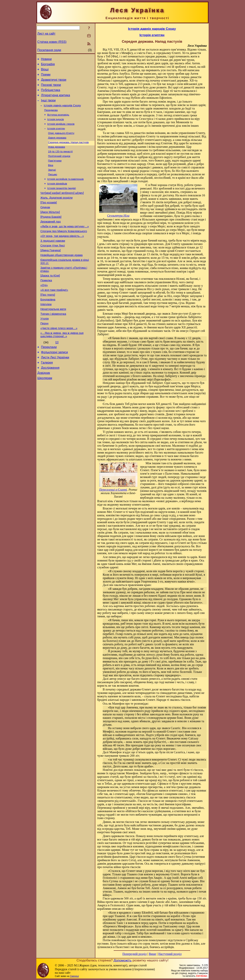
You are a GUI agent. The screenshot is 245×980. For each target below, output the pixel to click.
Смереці (74, 976)
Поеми (46, 77)
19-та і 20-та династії (60, 161)
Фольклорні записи (54, 383)
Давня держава (57, 146)
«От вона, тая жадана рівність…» (62, 254)
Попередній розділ (135, 954)
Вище (152, 954)
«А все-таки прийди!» (54, 314)
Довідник (44, 406)
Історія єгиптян (56, 136)
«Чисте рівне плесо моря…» (59, 357)
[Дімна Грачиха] (51, 270)
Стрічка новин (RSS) (52, 42)
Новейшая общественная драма (61, 276)
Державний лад (51, 238)
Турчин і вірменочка (53, 341)
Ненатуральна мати (53, 335)
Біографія (48, 65)
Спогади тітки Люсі (53, 265)
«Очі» (44, 309)
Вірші (45, 71)
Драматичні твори (54, 83)
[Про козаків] (49, 217)
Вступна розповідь (58, 121)
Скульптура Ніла (118, 216)
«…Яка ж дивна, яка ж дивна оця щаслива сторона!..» (62, 364)
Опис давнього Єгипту (61, 141)
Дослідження (50, 400)
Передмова (51, 116)
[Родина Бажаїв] (51, 233)
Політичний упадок (59, 166)
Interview (46, 330)
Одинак (45, 222)
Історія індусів (56, 126)
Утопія (45, 346)
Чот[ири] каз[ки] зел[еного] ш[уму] (62, 206)
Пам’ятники (55, 171)
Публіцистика (51, 94)
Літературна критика (55, 100)
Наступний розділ (170, 954)
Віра (51, 176)
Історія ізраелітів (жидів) (62, 201)
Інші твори (48, 106)
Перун (44, 352)
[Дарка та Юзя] (50, 298)
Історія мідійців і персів (61, 131)
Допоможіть (122, 960)
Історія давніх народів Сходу (62, 111)
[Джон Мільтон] (50, 228)
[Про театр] (48, 319)
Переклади (49, 377)
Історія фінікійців (57, 196)
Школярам (45, 411)
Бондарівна (48, 325)
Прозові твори (51, 88)
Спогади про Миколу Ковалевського (64, 249)
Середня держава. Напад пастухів (68, 151)
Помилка (46, 303)
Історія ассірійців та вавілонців (65, 191)
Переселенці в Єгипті (113, 490)
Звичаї (52, 181)
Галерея (47, 394)
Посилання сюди (49, 50)
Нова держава (56, 156)
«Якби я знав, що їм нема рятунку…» (65, 244)
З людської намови (53, 260)
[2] (57, 372)
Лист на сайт (46, 34)
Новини (46, 60)
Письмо (53, 186)
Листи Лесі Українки (55, 388)
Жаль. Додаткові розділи (56, 211)
